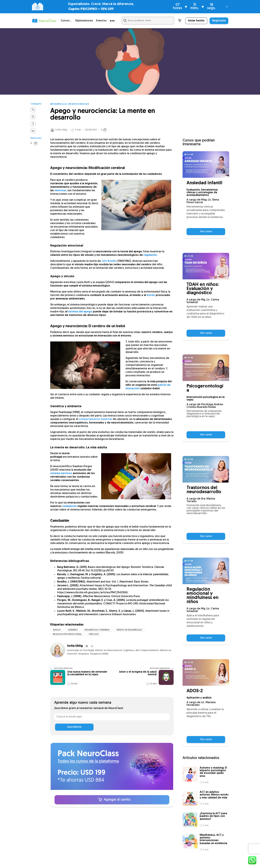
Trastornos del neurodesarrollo (204, 490)
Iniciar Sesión (196, 21)
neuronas (60, 191)
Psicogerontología (205, 388)
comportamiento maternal (95, 419)
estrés (151, 295)
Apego (57, 630)
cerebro (73, 630)
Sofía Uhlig (61, 130)
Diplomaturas (84, 21)
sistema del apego (80, 312)
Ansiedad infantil (204, 183)
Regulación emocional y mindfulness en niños (202, 596)
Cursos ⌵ (66, 21)
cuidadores (69, 506)
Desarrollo (59, 104)
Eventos (101, 21)
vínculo (94, 634)
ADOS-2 (195, 691)
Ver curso (206, 232)
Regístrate (219, 21)
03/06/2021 (91, 130)
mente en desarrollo (129, 630)
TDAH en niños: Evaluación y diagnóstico (203, 289)
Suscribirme (74, 727)
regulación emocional (67, 634)
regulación (150, 255)
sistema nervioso (61, 473)
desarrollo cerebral (97, 630)
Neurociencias (79, 104)
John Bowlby (109, 261)
